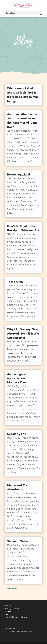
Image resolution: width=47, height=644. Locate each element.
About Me (9, 606)
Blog (6, 614)
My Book (8, 611)
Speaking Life (17, 434)
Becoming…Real (19, 175)
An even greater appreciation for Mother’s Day (18, 378)
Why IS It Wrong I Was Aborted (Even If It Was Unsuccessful (23, 334)
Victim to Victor (18, 541)
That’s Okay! (16, 282)
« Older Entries (11, 589)
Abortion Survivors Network (16, 617)
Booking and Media (12, 609)
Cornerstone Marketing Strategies (18, 631)
